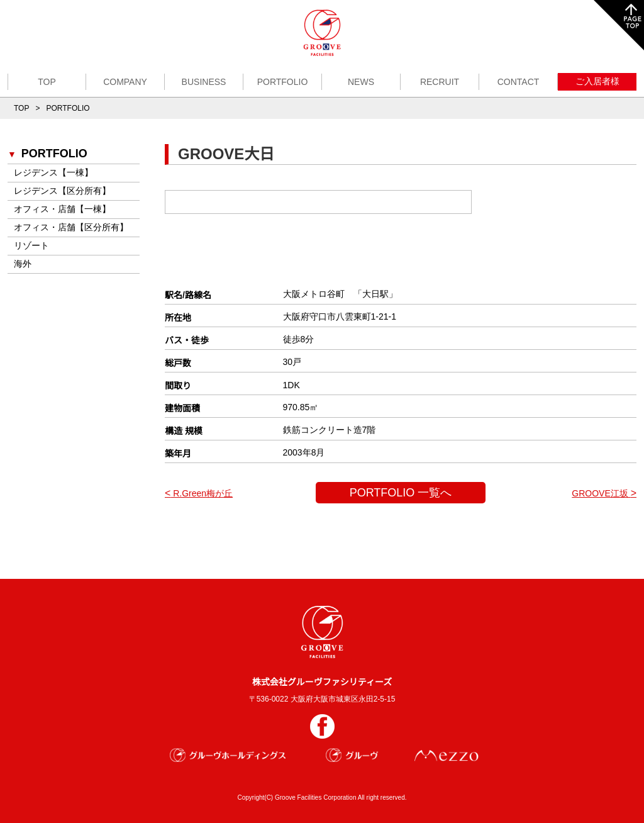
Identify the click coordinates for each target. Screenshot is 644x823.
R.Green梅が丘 (199, 493)
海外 (23, 264)
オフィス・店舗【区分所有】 (71, 227)
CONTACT (519, 82)
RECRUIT (440, 82)
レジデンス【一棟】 (53, 172)
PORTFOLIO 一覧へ (401, 493)
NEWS (361, 82)
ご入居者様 (597, 81)
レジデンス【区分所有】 (62, 191)
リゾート (31, 245)
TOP (47, 82)
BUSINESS (204, 82)
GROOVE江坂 (604, 493)
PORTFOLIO (283, 82)
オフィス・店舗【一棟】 (62, 209)
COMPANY (125, 82)
